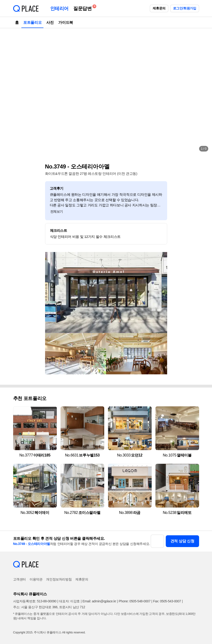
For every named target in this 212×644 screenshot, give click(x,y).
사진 (50, 22)
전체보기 (57, 212)
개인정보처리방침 (59, 579)
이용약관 (36, 579)
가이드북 (66, 22)
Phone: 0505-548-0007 (135, 601)
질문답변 (84, 8)
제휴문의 (159, 8)
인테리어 (59, 8)
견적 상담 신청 (182, 541)
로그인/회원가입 (185, 8)
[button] (8, 92)
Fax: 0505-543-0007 (167, 601)
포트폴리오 (32, 22)
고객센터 (19, 579)
